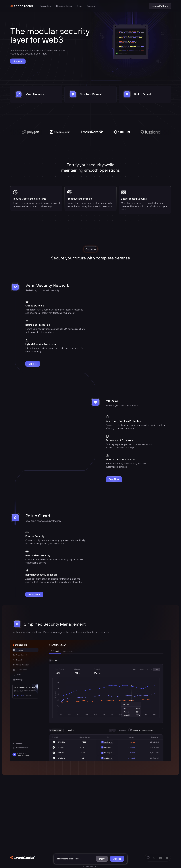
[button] (102, 859)
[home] (22, 6)
